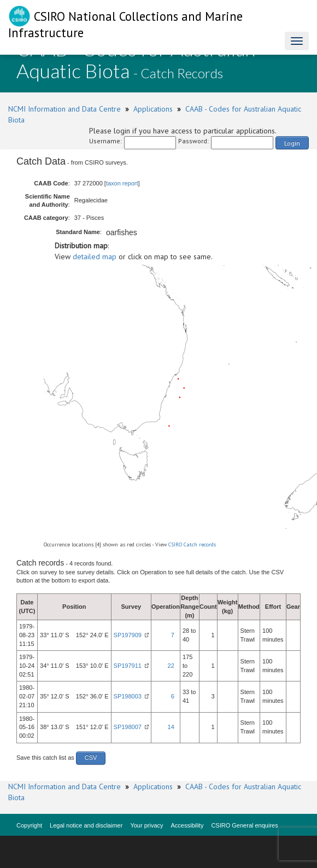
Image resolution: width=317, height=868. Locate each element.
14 (171, 727)
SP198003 (128, 696)
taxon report (122, 183)
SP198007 (128, 727)
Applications (153, 109)
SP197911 (128, 666)
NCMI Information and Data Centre (64, 109)
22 (171, 666)
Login (292, 143)
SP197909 (128, 635)
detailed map (95, 257)
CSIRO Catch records (192, 544)
